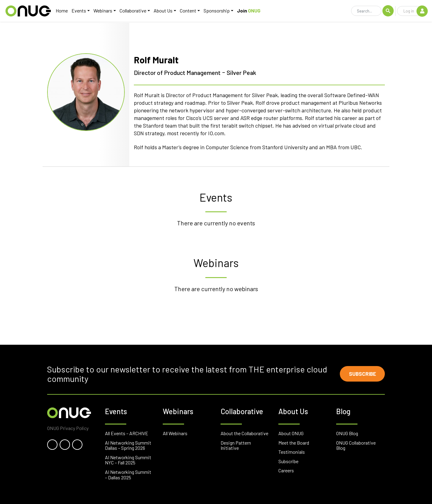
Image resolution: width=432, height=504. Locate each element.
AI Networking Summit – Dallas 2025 (128, 475)
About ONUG (291, 433)
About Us (162, 11)
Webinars (102, 11)
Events (78, 11)
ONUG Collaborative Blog (356, 445)
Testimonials (292, 452)
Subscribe (361, 374)
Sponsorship (216, 11)
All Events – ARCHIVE (127, 433)
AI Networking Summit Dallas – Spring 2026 (128, 445)
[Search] (366, 12)
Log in (415, 11)
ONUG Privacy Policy (68, 428)
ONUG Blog (347, 433)
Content (187, 11)
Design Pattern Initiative (236, 445)
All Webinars (175, 433)
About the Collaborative (244, 433)
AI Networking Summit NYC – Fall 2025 (128, 460)
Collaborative (132, 11)
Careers (286, 470)
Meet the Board (294, 443)
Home (61, 11)
